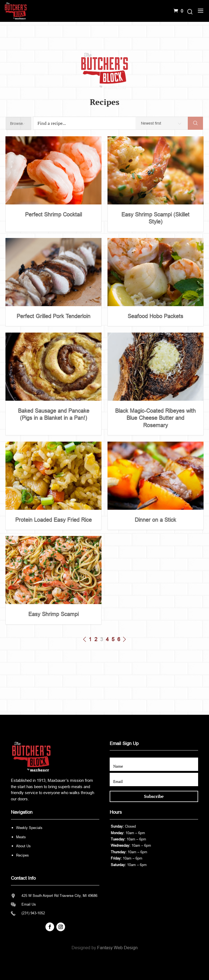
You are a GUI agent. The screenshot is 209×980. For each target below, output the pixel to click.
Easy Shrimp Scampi (53, 614)
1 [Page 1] (90, 639)
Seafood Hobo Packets (155, 316)
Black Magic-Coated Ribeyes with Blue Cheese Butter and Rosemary (155, 418)
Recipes (22, 855)
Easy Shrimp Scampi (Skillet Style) (155, 218)
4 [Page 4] (107, 639)
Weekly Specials (29, 828)
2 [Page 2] (96, 639)
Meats (21, 837)
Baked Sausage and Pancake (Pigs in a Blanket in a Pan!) (54, 414)
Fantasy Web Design (117, 948)
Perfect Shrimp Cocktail (53, 215)
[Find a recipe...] (88, 123)
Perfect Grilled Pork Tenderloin (53, 316)
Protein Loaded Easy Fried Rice (53, 520)
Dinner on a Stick (155, 520)
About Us (23, 846)
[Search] (195, 123)
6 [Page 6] (119, 639)
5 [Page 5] (113, 639)
